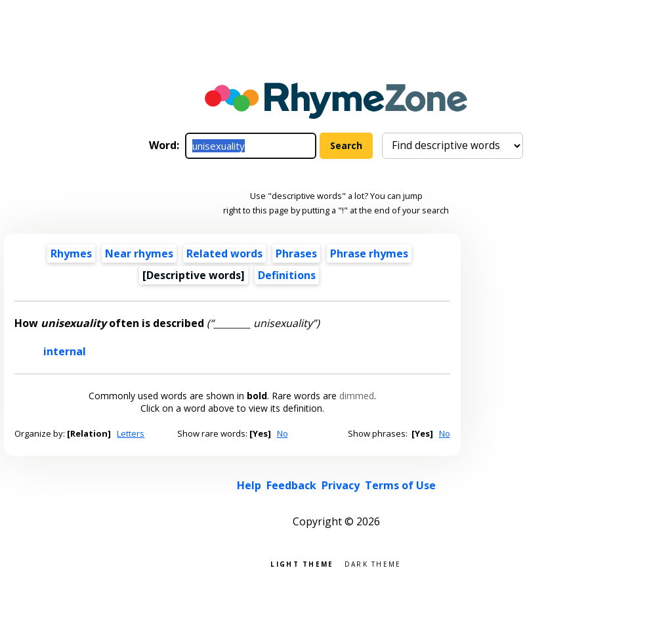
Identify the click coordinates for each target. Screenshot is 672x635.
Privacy (341, 485)
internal (65, 351)
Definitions (287, 275)
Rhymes (71, 253)
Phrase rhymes (369, 253)
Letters (131, 433)
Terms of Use (400, 485)
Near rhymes (139, 253)
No (283, 433)
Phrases (296, 253)
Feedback (291, 485)
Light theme (302, 563)
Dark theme (373, 563)
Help (249, 485)
